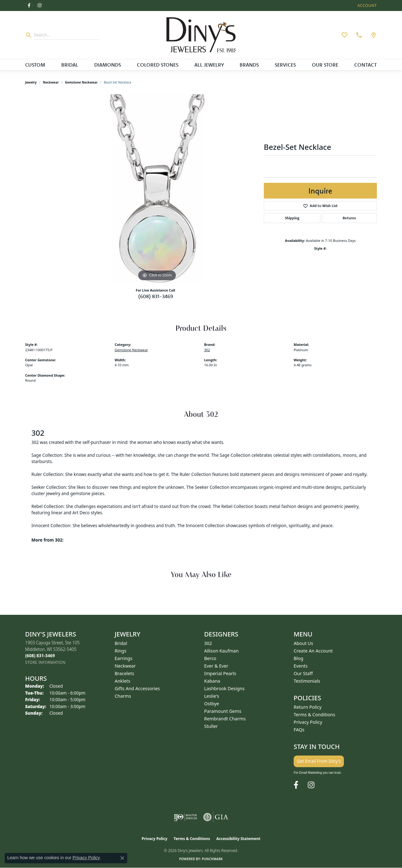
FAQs (299, 730)
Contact (366, 65)
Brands (249, 65)
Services (285, 65)
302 (207, 350)
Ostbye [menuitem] (212, 704)
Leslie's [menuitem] (212, 696)
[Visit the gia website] (216, 817)
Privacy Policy (308, 722)
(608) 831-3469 (156, 296)
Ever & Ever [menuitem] (216, 666)
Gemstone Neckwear (81, 82)
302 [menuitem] (208, 643)
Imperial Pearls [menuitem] (220, 673)
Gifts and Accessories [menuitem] (137, 688)
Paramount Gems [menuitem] (223, 711)
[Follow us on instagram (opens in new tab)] (40, 6)
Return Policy (308, 707)
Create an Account (313, 651)
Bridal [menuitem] (121, 643)
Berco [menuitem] (210, 658)
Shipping (292, 218)
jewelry (31, 82)
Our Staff (303, 673)
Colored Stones (158, 65)
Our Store (325, 65)
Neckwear (51, 82)
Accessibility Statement (238, 839)
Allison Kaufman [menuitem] (221, 651)
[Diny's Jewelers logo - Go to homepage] (201, 35)
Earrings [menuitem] (123, 658)
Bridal (70, 65)
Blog (299, 658)
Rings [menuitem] (120, 651)
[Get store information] (45, 662)
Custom (35, 65)
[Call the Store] (40, 655)
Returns (349, 218)
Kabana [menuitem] (212, 681)
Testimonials (307, 681)
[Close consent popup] (122, 858)
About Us (303, 643)
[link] (358, 35)
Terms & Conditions (314, 715)
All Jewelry (209, 65)
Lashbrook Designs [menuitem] (224, 688)
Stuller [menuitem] (211, 726)
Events (301, 666)
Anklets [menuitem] (122, 681)
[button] (367, 5)
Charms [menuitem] (123, 696)
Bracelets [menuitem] (124, 673)
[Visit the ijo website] (185, 817)
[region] (157, 188)
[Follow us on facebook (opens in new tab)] (29, 6)
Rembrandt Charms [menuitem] (225, 719)
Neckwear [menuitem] (125, 666)
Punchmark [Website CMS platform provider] (212, 859)
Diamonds (108, 65)
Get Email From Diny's (319, 761)
